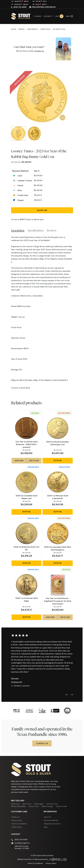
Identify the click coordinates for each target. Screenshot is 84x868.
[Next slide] (72, 695)
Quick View (19, 461)
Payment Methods (51, 820)
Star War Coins (52, 804)
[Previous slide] (67, 695)
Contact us (39, 51)
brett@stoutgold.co (22, 843)
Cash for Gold (61, 806)
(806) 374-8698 (20, 7)
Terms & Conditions (19, 824)
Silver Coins (27, 804)
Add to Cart (34, 461)
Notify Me (42, 210)
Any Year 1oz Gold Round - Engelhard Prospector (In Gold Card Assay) (58, 601)
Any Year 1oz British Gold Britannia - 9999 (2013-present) (26, 444)
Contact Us (42, 743)
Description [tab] (18, 230)
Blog (46, 827)
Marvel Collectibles (18, 806)
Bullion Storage (47, 806)
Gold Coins (15, 804)
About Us (48, 817)
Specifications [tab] (36, 230)
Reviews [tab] (52, 230)
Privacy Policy (17, 820)
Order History (17, 827)
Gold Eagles (39, 804)
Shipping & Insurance (52, 824)
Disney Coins (34, 806)
